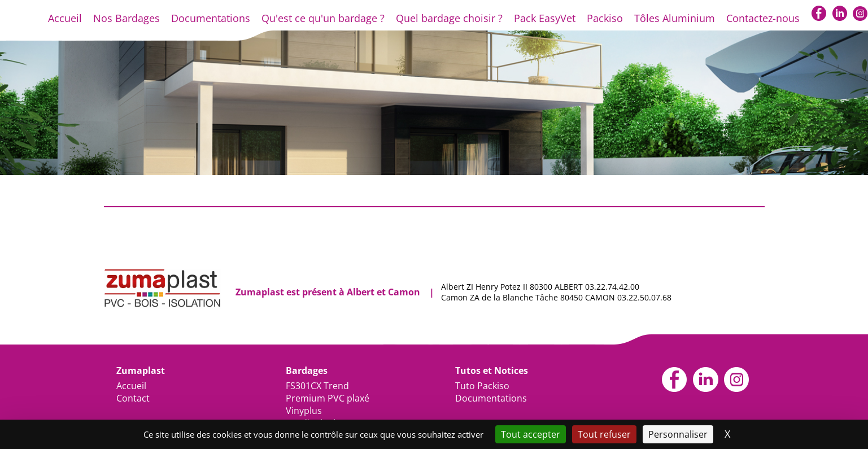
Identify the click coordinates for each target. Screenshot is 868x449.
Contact (133, 398)
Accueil (65, 18)
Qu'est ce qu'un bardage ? (323, 18)
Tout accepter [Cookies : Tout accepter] (531, 434)
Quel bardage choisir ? (449, 18)
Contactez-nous (763, 18)
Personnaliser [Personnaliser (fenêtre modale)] (678, 434)
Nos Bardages (127, 18)
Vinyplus (304, 411)
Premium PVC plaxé (328, 398)
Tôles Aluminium (675, 18)
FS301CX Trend (317, 386)
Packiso (605, 18)
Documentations (211, 18)
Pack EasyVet (545, 18)
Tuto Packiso (482, 386)
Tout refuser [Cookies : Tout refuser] (604, 434)
